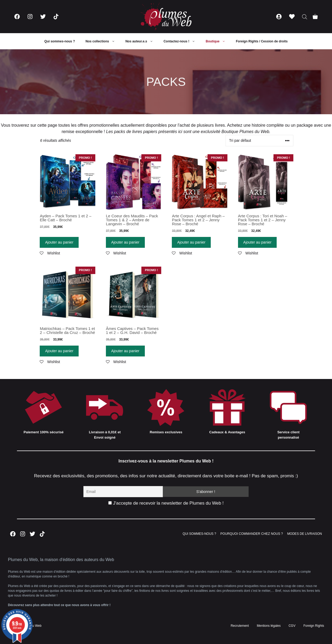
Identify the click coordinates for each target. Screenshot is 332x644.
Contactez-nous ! (182, 41)
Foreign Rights (314, 626)
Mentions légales (269, 626)
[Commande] (259, 141)
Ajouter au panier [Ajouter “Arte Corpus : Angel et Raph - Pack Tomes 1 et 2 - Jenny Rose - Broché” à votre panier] (191, 242)
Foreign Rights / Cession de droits (262, 41)
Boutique (218, 41)
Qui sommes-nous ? (60, 41)
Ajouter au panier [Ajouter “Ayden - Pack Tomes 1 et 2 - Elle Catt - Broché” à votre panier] (59, 242)
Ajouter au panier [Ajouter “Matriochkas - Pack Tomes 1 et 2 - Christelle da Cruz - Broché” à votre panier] (59, 351)
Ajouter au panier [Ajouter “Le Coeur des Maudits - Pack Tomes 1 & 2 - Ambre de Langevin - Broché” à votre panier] (125, 242)
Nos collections (103, 41)
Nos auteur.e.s (142, 41)
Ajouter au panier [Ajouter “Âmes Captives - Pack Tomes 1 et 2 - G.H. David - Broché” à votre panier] (125, 351)
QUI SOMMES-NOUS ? (199, 534)
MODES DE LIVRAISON (305, 534)
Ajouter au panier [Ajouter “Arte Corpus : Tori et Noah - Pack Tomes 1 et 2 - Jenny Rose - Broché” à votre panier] (257, 242)
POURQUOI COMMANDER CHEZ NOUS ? (252, 534)
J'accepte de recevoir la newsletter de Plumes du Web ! (166, 503)
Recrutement (240, 626)
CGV (292, 626)
